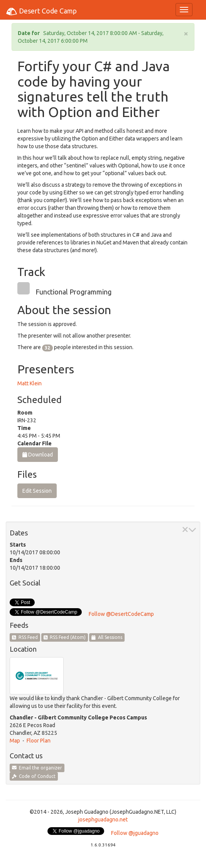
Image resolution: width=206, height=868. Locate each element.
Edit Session (37, 491)
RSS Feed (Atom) (65, 637)
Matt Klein (30, 383)
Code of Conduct (34, 776)
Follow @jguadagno (135, 833)
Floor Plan (39, 741)
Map (15, 741)
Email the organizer (37, 768)
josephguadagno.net (103, 819)
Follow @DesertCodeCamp (121, 614)
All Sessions (107, 637)
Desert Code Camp (41, 12)
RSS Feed (25, 637)
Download (38, 455)
